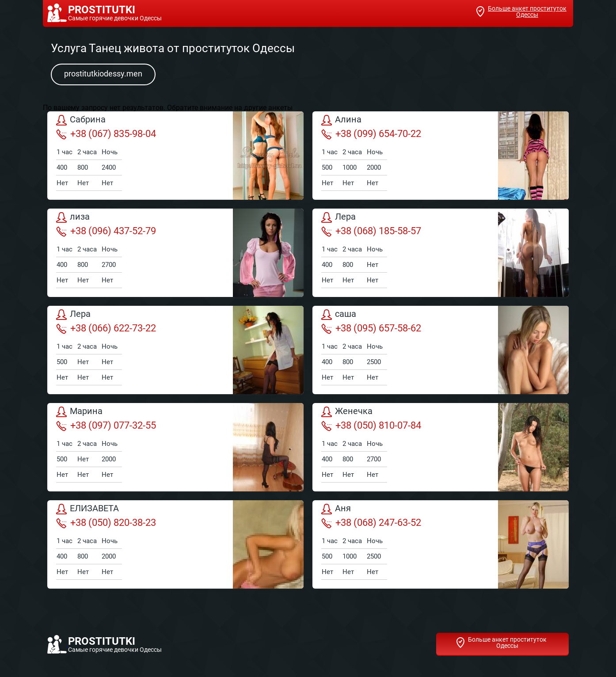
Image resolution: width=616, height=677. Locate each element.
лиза (73, 217)
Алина (341, 120)
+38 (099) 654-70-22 (371, 134)
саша (339, 315)
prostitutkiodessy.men (103, 74)
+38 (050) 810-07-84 (371, 426)
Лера (338, 217)
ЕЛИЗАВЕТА (87, 509)
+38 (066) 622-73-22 (106, 328)
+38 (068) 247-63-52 (371, 523)
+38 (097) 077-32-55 (106, 426)
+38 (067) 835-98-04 (106, 134)
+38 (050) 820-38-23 (106, 523)
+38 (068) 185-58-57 (371, 231)
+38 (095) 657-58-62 (371, 328)
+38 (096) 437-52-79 (106, 231)
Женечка (347, 412)
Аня (336, 509)
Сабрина (81, 120)
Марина (79, 412)
